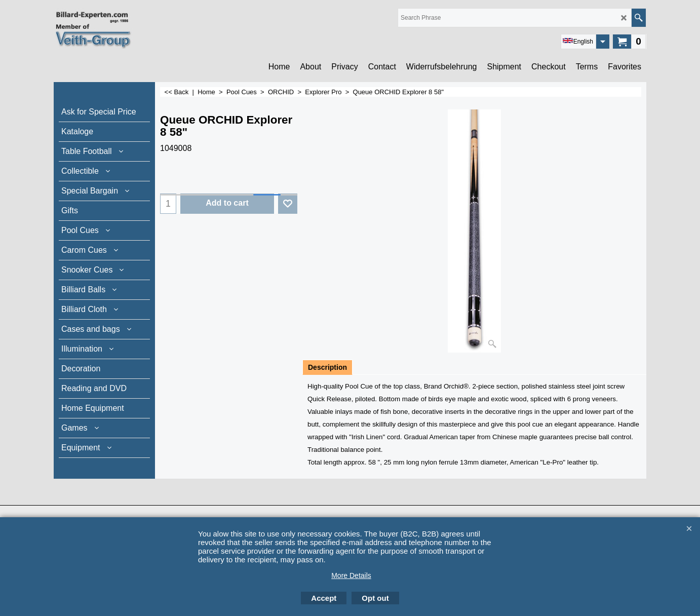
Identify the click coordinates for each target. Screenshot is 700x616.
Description (327, 367)
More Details (351, 575)
